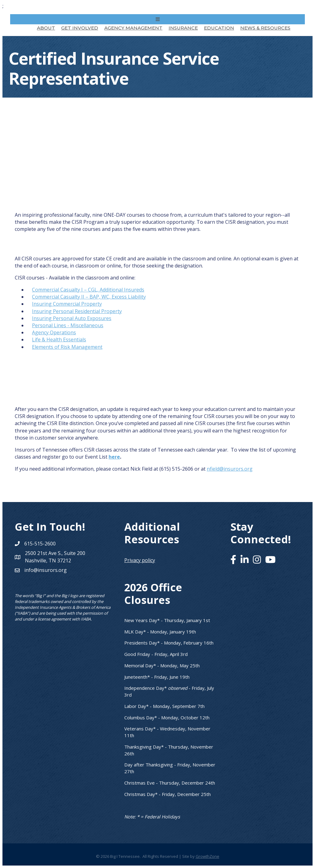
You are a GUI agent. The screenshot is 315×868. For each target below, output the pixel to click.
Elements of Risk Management (67, 347)
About (46, 28)
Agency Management (133, 28)
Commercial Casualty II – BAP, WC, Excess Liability (89, 297)
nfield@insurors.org (230, 469)
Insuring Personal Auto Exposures (72, 318)
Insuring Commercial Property (67, 304)
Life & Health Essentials (59, 340)
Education (219, 28)
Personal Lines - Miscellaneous (68, 325)
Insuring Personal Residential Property (77, 311)
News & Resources (265, 28)
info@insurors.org (46, 570)
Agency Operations (54, 332)
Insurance (183, 28)
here (114, 457)
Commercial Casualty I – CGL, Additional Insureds (88, 290)
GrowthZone (207, 856)
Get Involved (80, 28)
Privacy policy (140, 560)
